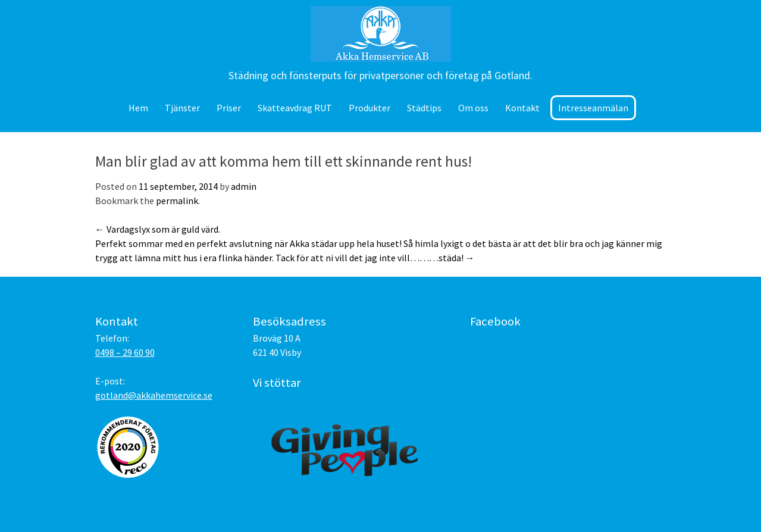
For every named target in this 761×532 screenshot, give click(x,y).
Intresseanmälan (593, 108)
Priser (229, 108)
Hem (138, 108)
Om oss (473, 108)
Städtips (424, 108)
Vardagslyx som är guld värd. (158, 229)
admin (244, 186)
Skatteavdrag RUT (295, 108)
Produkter (369, 108)
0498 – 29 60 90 (125, 352)
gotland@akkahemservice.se (154, 395)
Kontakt (522, 108)
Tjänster (182, 108)
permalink (177, 201)
